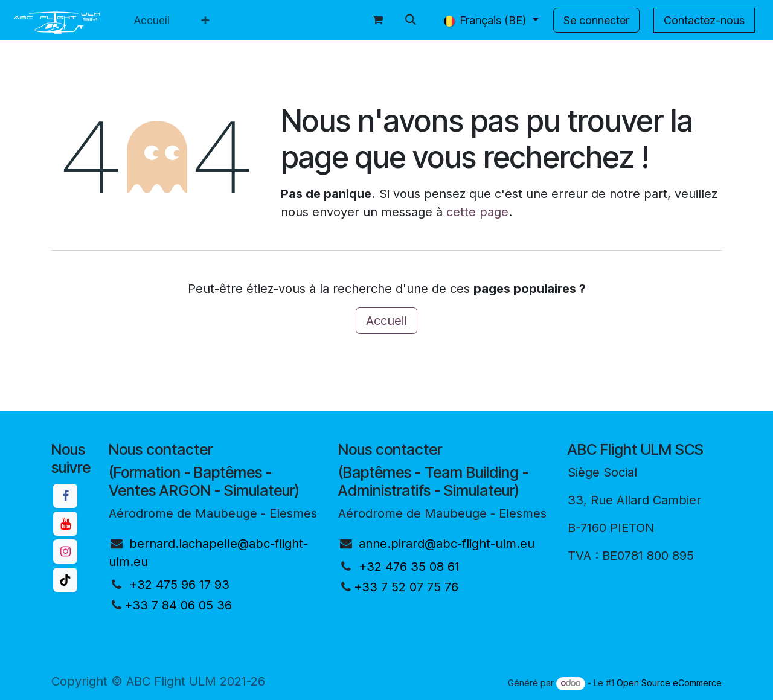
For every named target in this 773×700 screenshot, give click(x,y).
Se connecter (596, 20)
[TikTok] (65, 580)
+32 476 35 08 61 (409, 567)
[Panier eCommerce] (378, 20)
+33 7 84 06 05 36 (178, 605)
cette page (477, 212)
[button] (411, 20)
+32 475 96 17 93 (179, 585)
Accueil (386, 321)
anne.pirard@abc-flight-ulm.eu (447, 544)
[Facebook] (65, 496)
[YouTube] (65, 524)
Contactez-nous (704, 20)
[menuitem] (152, 20)
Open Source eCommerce (669, 683)
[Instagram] (65, 551)
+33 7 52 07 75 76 (406, 587)
